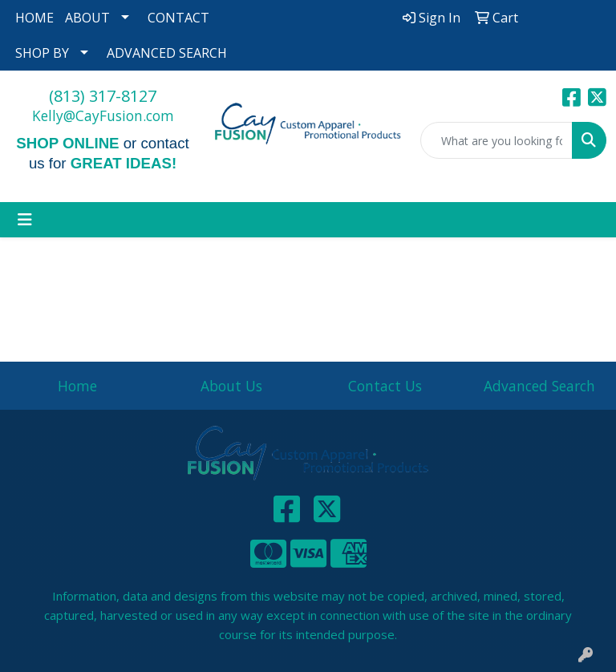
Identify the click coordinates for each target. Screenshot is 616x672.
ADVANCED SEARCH (167, 53)
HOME (34, 18)
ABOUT (87, 18)
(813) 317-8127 (103, 96)
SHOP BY (42, 53)
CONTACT (178, 18)
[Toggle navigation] (25, 220)
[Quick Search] (496, 140)
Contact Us (385, 386)
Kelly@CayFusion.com (103, 115)
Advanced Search (539, 386)
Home (77, 386)
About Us (231, 386)
